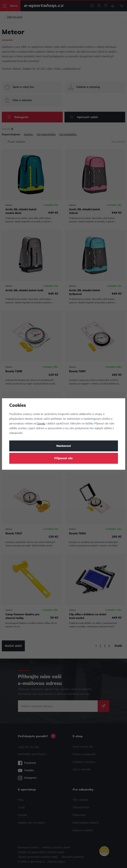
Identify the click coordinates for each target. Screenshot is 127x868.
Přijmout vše (63, 458)
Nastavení (64, 446)
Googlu (41, 424)
